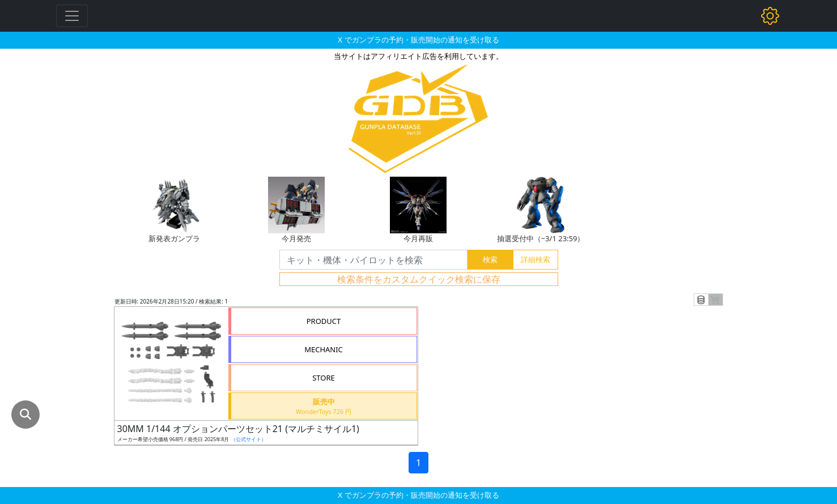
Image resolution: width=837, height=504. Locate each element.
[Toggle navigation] (72, 16)
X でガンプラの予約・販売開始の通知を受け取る (418, 40)
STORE (324, 378)
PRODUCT (324, 321)
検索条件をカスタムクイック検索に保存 (419, 279)
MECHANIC (324, 349)
